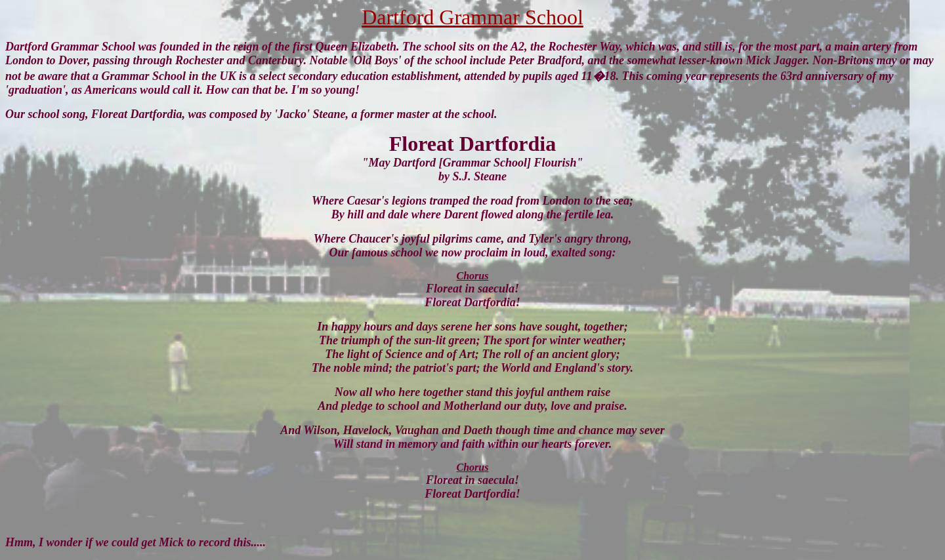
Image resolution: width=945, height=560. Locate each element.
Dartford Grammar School (472, 17)
